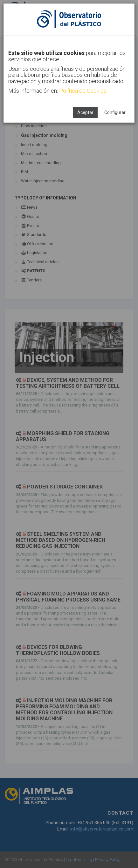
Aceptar (85, 112)
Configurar (115, 112)
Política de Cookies (83, 91)
